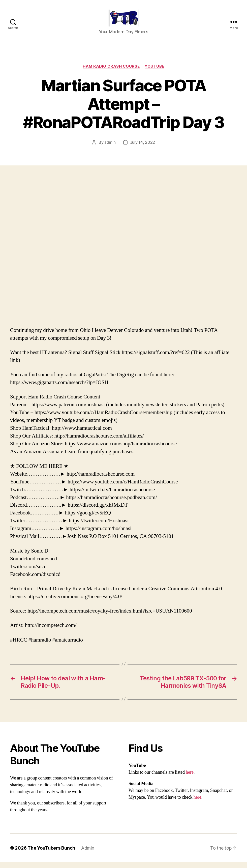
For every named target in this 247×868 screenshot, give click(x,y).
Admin (88, 854)
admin (110, 148)
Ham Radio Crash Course (111, 72)
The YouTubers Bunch (51, 854)
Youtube (155, 72)
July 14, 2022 (143, 148)
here (190, 778)
